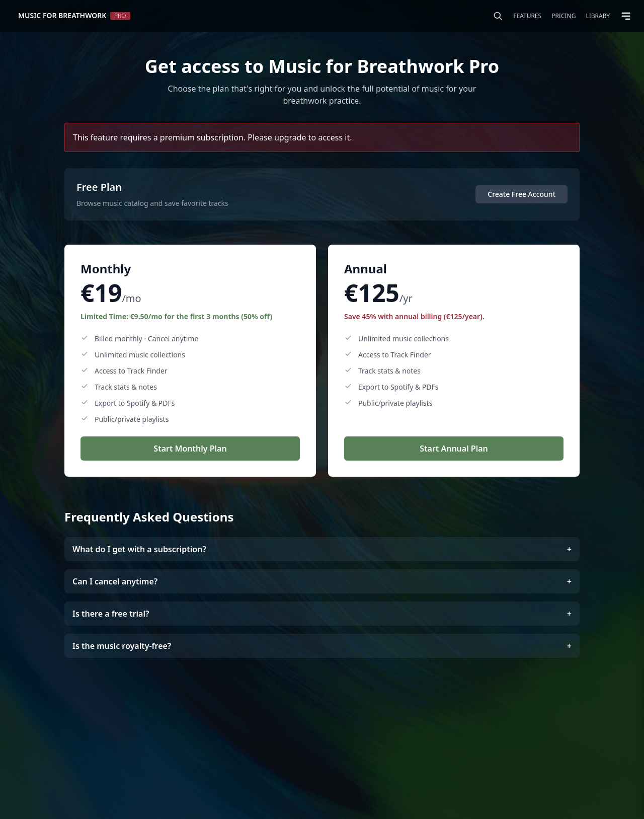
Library (598, 16)
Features (527, 16)
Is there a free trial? (322, 614)
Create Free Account (521, 194)
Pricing (563, 16)
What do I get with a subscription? (322, 549)
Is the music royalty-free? (322, 646)
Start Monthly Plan (190, 449)
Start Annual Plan (454, 449)
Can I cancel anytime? (322, 581)
